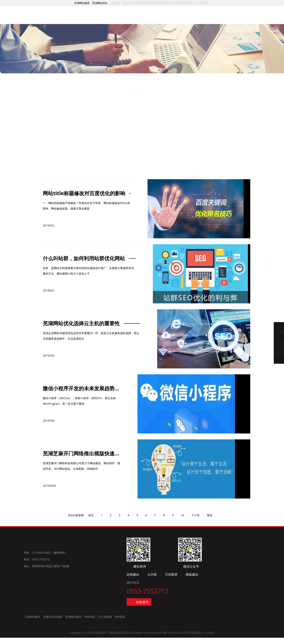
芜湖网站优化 (100, 3)
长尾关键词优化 (192, 639)
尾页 (213, 556)
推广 (136, 20)
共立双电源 (105, 624)
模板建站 (247, 580)
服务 (97, 19)
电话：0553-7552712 (37, 603)
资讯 (175, 21)
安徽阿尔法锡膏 (53, 624)
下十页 (198, 556)
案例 (117, 19)
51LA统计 (209, 639)
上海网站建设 (32, 624)
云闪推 (207, 580)
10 (185, 556)
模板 (156, 21)
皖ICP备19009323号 (170, 639)
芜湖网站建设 (82, 3)
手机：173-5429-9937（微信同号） (46, 596)
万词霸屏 (226, 580)
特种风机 (90, 624)
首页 (78, 18)
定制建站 (188, 580)
